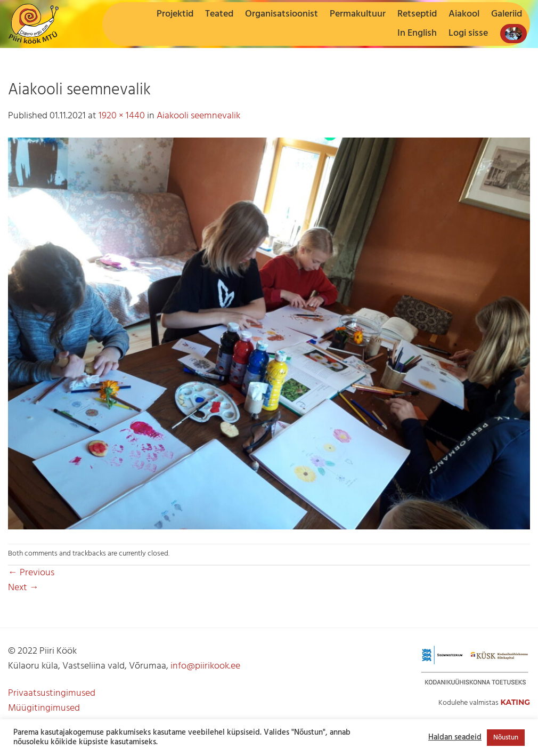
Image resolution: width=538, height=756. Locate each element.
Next (23, 588)
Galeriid (507, 14)
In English (417, 33)
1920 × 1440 (122, 116)
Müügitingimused (44, 708)
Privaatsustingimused (52, 693)
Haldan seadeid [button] (455, 738)
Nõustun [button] (506, 738)
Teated (219, 14)
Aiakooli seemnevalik (198, 116)
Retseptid (417, 14)
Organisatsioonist (282, 14)
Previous (31, 573)
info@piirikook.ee (205, 666)
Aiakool (464, 14)
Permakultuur (358, 14)
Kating (515, 702)
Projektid (175, 14)
